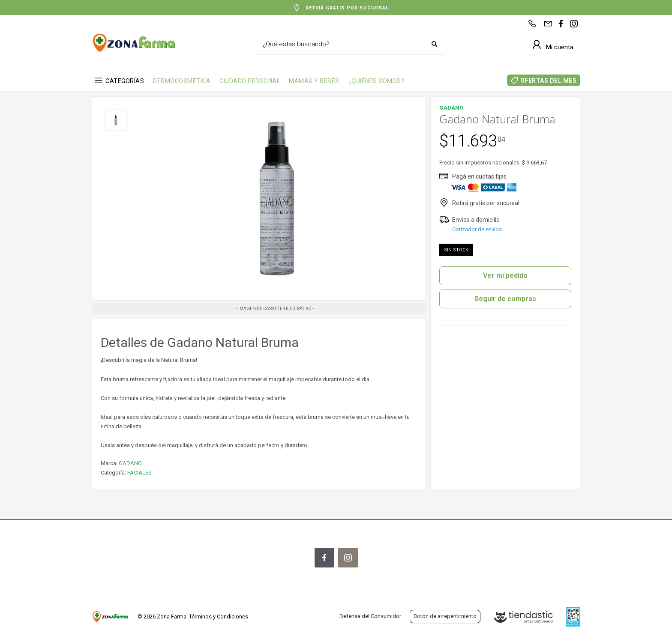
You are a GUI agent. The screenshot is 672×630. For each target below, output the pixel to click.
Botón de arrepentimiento (445, 616)
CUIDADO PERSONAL (250, 81)
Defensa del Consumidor (370, 616)
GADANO (130, 463)
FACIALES (139, 473)
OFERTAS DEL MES (549, 81)
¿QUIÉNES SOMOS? (376, 81)
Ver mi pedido (505, 276)
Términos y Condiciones (219, 617)
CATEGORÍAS (125, 81)
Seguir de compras (505, 299)
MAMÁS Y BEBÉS (314, 81)
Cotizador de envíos (477, 229)
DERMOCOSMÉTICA (182, 81)
